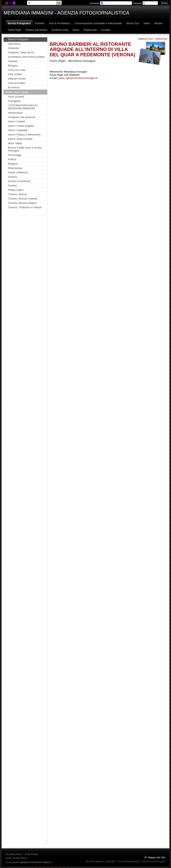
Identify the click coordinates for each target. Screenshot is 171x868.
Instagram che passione (22, 117)
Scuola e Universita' (19, 181)
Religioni (13, 164)
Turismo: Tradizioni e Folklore (25, 207)
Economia (14, 87)
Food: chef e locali (17, 92)
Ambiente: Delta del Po (21, 52)
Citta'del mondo (17, 79)
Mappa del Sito (157, 857)
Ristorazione (15, 168)
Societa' (13, 186)
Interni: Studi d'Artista (20, 139)
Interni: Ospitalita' (18, 130)
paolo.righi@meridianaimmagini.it (78, 78)
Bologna (13, 66)
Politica (12, 159)
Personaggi (14, 155)
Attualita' (13, 61)
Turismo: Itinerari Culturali (23, 199)
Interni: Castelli (16, 121)
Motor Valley (15, 143)
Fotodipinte (14, 101)
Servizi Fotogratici (18, 39)
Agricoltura (14, 44)
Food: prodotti (16, 97)
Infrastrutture (15, 113)
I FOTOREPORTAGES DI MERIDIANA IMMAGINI (23, 107)
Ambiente (13, 48)
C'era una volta (17, 70)
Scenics (13, 177)
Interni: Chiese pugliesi (21, 126)
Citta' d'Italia (15, 74)
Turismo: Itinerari (18, 194)
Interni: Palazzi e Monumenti (24, 135)
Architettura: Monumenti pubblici (26, 57)
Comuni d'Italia (16, 83)
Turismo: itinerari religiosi (22, 203)
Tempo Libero (16, 190)
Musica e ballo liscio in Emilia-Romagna (25, 149)
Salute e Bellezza (18, 172)
